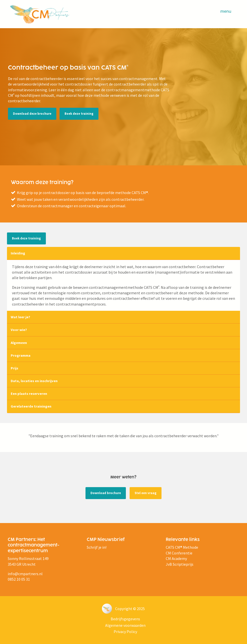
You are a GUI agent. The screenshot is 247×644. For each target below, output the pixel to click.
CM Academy (176, 558)
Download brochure (106, 493)
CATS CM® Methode (182, 547)
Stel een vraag (146, 493)
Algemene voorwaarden (125, 625)
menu (229, 12)
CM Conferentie (179, 553)
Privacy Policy (125, 632)
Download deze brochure (32, 113)
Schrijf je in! (97, 547)
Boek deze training (79, 113)
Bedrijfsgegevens (125, 619)
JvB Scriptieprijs (180, 564)
